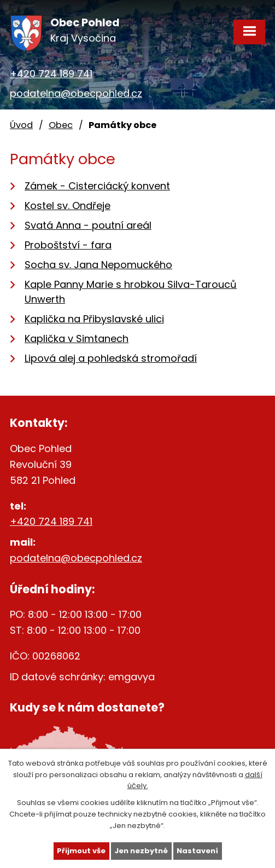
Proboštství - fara (68, 245)
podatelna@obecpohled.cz (76, 93)
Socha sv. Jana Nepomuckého (98, 265)
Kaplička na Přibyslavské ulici (94, 319)
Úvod (21, 125)
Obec (61, 125)
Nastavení (197, 851)
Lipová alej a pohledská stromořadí (111, 358)
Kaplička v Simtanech (77, 338)
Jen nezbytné (141, 851)
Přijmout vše (81, 851)
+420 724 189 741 (51, 74)
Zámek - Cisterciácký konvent (97, 186)
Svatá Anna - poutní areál (88, 225)
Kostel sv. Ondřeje (68, 206)
